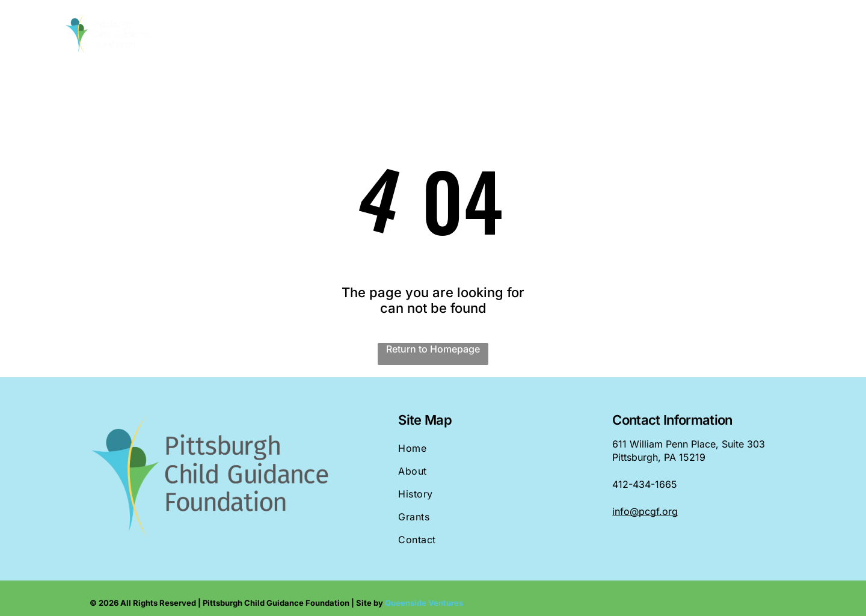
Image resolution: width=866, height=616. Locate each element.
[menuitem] (324, 34)
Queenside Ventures (424, 603)
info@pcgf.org (645, 511)
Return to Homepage (433, 349)
